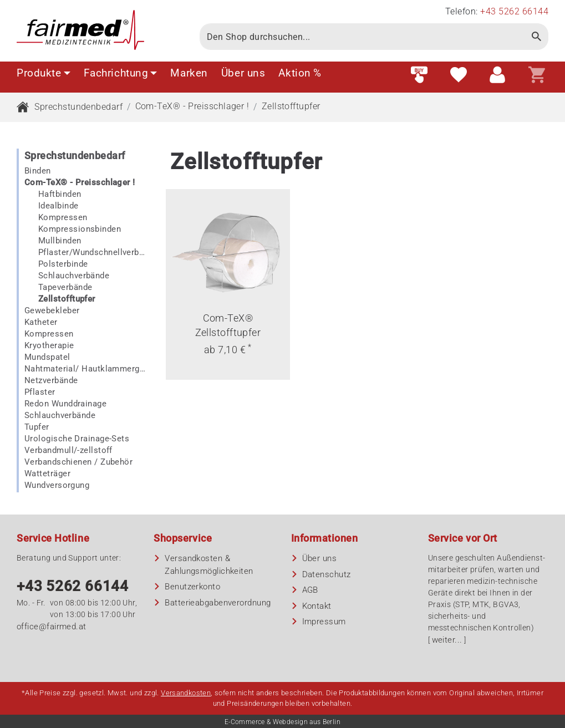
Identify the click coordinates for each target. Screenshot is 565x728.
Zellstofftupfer (291, 106)
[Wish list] (459, 75)
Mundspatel (47, 357)
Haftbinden (60, 194)
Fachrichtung (121, 73)
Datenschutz (327, 574)
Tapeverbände (65, 287)
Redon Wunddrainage (65, 404)
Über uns (243, 73)
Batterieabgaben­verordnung (218, 603)
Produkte (44, 73)
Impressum (324, 622)
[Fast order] (419, 75)
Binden (38, 171)
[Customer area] (497, 75)
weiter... (447, 640)
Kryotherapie (49, 345)
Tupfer (37, 427)
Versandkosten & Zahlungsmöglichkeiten (209, 565)
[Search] (363, 37)
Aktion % (300, 73)
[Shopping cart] (537, 75)
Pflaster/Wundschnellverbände (92, 252)
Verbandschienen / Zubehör (78, 462)
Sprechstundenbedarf (78, 107)
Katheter (41, 322)
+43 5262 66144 (73, 586)
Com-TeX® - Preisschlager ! (192, 106)
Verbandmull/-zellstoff (68, 450)
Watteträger (47, 474)
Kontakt (317, 606)
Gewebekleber (52, 310)
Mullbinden (60, 241)
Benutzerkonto (192, 587)
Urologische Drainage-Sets (77, 439)
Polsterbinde (63, 264)
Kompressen (63, 217)
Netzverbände (51, 380)
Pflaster (40, 392)
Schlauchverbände (74, 276)
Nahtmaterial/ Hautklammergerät (85, 369)
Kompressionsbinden (80, 229)
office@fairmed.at (52, 627)
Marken (189, 73)
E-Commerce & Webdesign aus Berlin (282, 722)
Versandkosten (186, 693)
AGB (310, 590)
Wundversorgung (57, 485)
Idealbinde (58, 206)
